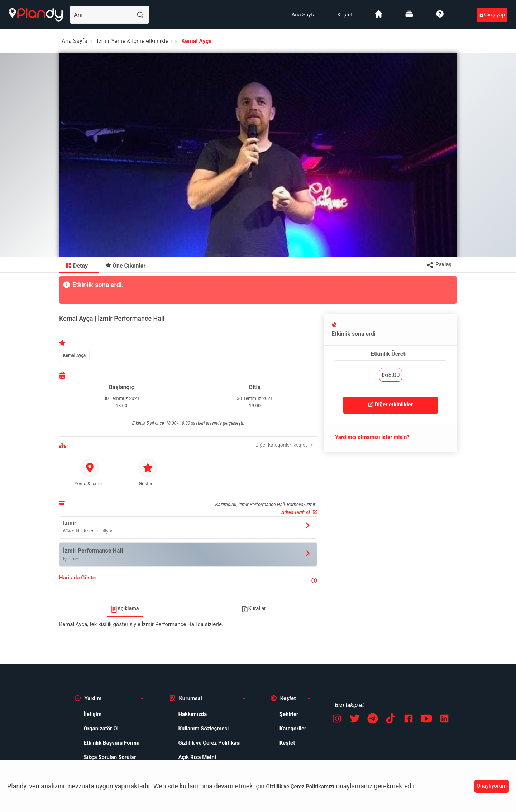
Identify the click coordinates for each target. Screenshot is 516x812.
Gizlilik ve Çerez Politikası (209, 743)
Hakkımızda (192, 714)
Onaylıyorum (492, 786)
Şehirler (289, 714)
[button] (188, 581)
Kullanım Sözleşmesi (203, 729)
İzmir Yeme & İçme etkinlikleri (135, 41)
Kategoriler (293, 729)
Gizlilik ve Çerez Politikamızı (300, 787)
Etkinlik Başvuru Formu (111, 743)
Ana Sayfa (304, 15)
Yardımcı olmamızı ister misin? (372, 437)
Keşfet (345, 15)
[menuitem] (304, 15)
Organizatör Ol (101, 729)
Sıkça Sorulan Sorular (110, 757)
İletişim (92, 714)
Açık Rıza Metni (197, 757)
